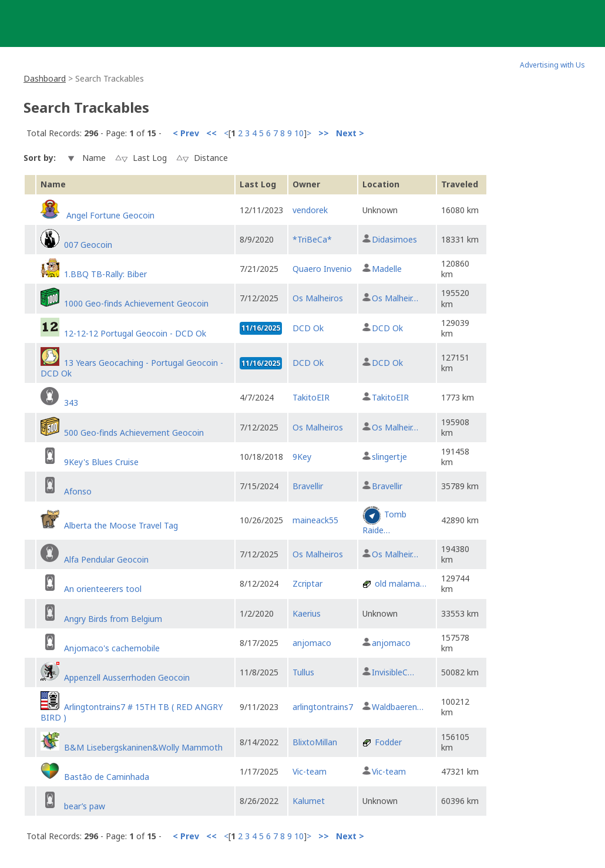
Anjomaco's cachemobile (112, 648)
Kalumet (309, 801)
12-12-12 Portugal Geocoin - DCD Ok (135, 333)
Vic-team (310, 771)
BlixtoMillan (315, 742)
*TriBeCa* (312, 239)
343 (71, 403)
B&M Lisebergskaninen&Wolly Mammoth (143, 747)
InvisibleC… (393, 672)
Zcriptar (307, 583)
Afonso (78, 491)
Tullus (303, 672)
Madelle (387, 269)
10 (299, 133)
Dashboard (45, 78)
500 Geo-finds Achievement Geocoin (134, 433)
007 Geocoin (88, 245)
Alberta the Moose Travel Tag (121, 525)
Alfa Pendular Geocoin (106, 559)
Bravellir (308, 486)
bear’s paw (85, 806)
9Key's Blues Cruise (101, 462)
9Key (302, 457)
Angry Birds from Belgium (113, 619)
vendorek (310, 210)
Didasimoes (394, 239)
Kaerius (307, 613)
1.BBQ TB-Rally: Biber (105, 274)
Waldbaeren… (398, 707)
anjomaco (312, 643)
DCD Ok (308, 328)
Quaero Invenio (322, 269)
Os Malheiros (318, 298)
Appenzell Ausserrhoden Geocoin (127, 677)
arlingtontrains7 (323, 707)
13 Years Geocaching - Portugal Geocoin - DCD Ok (132, 368)
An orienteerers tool (103, 589)
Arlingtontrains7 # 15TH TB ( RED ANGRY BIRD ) (132, 712)
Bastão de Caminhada (107, 777)
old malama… (401, 583)
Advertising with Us (552, 65)
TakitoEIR (311, 397)
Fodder (388, 742)
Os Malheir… (395, 298)
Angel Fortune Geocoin (109, 215)
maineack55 (315, 520)
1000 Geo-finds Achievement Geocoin (136, 303)
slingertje (389, 457)
